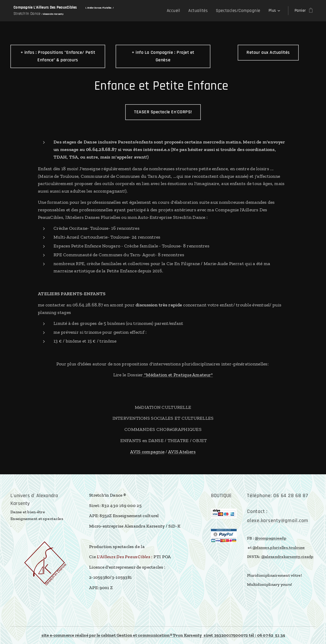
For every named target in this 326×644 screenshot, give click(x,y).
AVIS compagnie (147, 452)
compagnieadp (272, 538)
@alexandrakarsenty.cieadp (287, 557)
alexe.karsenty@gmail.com (278, 520)
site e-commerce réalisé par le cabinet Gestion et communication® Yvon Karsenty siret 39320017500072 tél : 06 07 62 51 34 (163, 635)
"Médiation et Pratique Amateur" (178, 375)
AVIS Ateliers (182, 452)
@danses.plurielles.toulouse (279, 547)
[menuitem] (179, 11)
